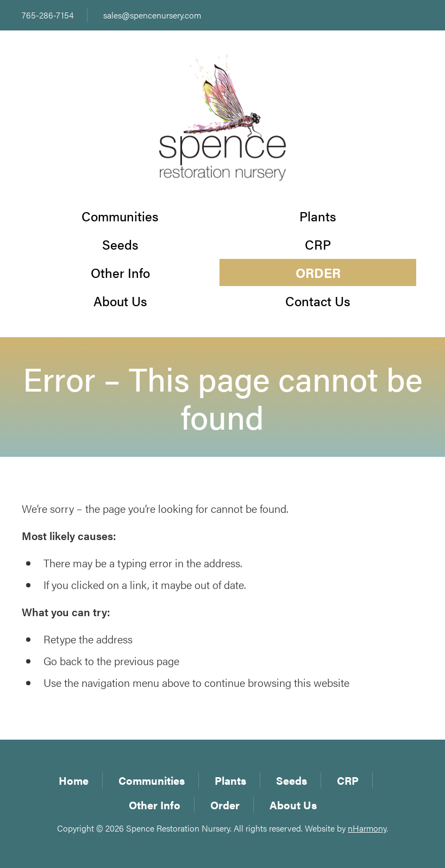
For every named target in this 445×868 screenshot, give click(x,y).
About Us (120, 301)
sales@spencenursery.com (152, 15)
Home (74, 780)
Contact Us (318, 301)
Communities (120, 216)
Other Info (120, 272)
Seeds (120, 244)
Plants (318, 216)
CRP (318, 244)
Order (318, 272)
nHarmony (367, 828)
